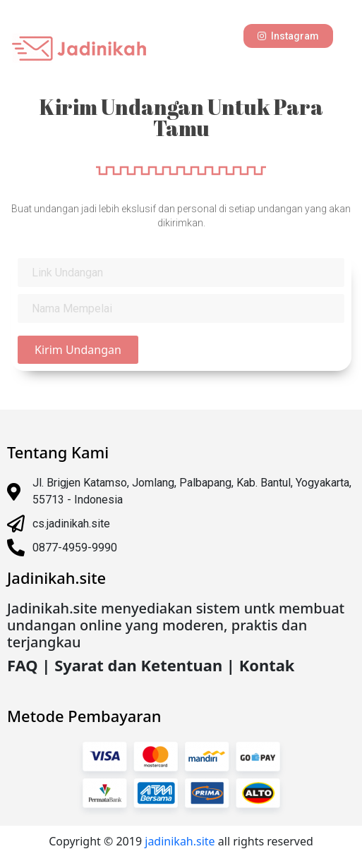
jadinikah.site (181, 841)
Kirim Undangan (78, 350)
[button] (288, 36)
